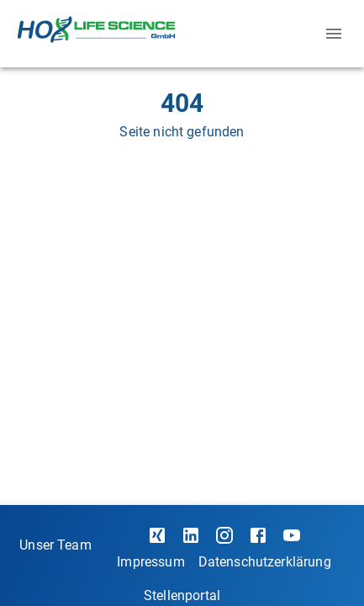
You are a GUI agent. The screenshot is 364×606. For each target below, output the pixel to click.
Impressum (150, 562)
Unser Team (55, 545)
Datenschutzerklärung (265, 562)
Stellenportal (182, 595)
